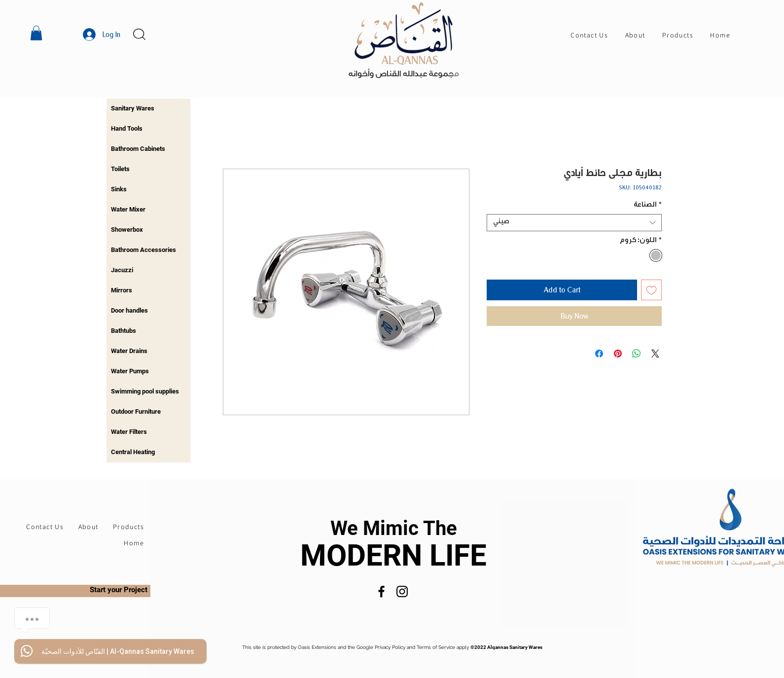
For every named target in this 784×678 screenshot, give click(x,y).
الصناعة (648, 206)
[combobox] (574, 223)
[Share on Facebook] (599, 354)
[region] (148, 109)
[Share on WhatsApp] (637, 354)
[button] (36, 33)
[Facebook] (381, 591)
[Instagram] (402, 591)
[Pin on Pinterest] (618, 354)
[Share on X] (655, 354)
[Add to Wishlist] (651, 290)
